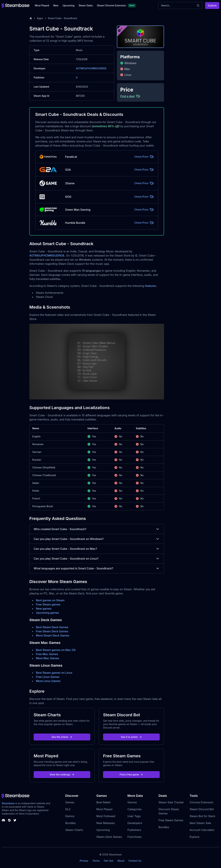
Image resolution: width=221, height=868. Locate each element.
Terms (96, 861)
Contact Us (135, 861)
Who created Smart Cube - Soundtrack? (97, 529)
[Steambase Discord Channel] (3, 820)
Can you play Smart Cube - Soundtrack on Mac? (97, 549)
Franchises (134, 837)
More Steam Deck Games (53, 635)
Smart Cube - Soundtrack (63, 18)
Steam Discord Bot (202, 809)
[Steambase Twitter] (15, 820)
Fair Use (109, 861)
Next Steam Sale (200, 823)
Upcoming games (47, 613)
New (56, 5)
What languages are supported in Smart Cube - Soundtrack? (97, 568)
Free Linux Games (48, 677)
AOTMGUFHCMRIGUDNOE (91, 68)
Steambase (8, 803)
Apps (40, 18)
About (121, 861)
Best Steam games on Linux (54, 673)
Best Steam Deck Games (52, 627)
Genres (132, 802)
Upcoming (68, 5)
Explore (212, 5)
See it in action (131, 737)
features (150, 286)
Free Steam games (48, 604)
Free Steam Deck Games (52, 631)
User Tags (134, 816)
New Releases (106, 823)
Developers (135, 823)
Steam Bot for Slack (202, 816)
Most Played (42, 5)
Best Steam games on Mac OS (56, 650)
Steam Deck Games (109, 837)
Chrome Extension (201, 802)
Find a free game (131, 774)
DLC (68, 809)
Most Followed (106, 816)
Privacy (84, 861)
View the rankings (62, 774)
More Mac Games (47, 658)
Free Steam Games (171, 820)
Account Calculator (202, 830)
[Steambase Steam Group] (9, 820)
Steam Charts (74, 830)
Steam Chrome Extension (111, 5)
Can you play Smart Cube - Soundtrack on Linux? (97, 559)
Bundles (71, 823)
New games (44, 609)
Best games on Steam (50, 600)
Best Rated (103, 802)
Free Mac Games (47, 654)
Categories (134, 809)
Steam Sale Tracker (171, 802)
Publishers (134, 830)
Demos (70, 816)
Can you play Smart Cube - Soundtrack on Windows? (97, 539)
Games (70, 802)
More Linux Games (48, 681)
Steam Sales (86, 5)
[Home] (31, 18)
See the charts (62, 737)
